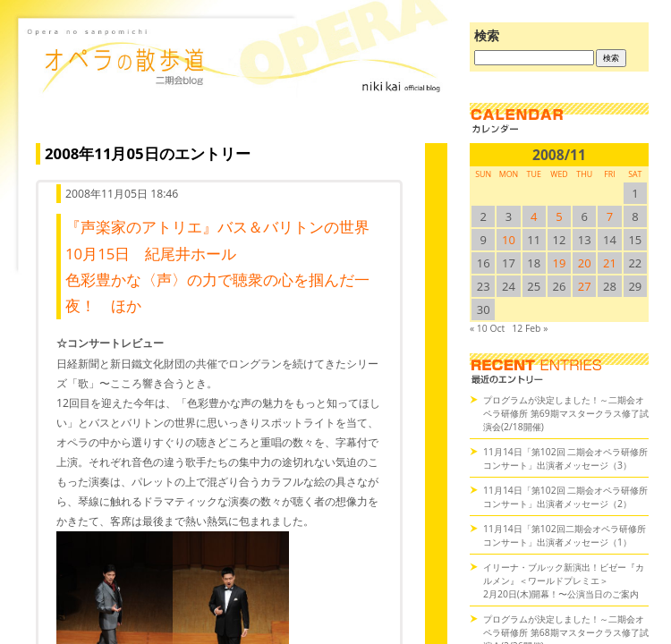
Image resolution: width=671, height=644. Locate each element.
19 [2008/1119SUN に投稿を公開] (560, 263)
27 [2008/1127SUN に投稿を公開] (585, 286)
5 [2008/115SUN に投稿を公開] (559, 216)
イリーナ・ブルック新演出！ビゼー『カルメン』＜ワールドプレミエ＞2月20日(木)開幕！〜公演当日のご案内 (564, 580)
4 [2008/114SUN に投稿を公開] (534, 216)
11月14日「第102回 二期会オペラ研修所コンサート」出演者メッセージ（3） (565, 458)
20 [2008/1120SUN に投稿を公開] (585, 263)
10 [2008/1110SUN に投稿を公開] (509, 240)
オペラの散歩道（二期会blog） (237, 85)
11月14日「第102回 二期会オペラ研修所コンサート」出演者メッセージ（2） (565, 497)
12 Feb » (530, 328)
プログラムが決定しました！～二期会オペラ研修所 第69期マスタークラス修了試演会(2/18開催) (566, 413)
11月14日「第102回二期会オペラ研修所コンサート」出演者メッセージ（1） (565, 535)
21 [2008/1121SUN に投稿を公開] (610, 263)
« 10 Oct (487, 328)
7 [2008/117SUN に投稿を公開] (610, 216)
